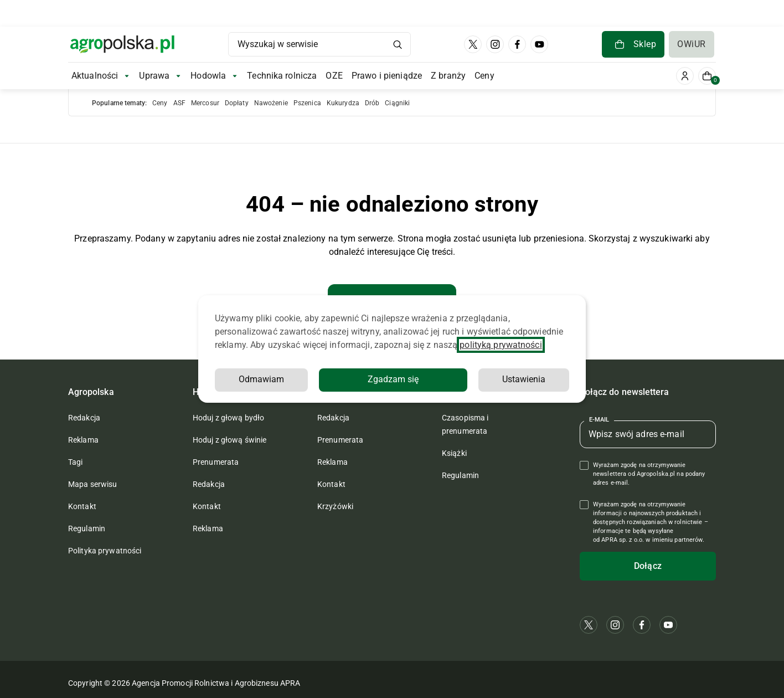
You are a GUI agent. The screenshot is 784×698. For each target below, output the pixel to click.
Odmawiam (523, 380)
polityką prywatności (501, 345)
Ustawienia (420, 380)
